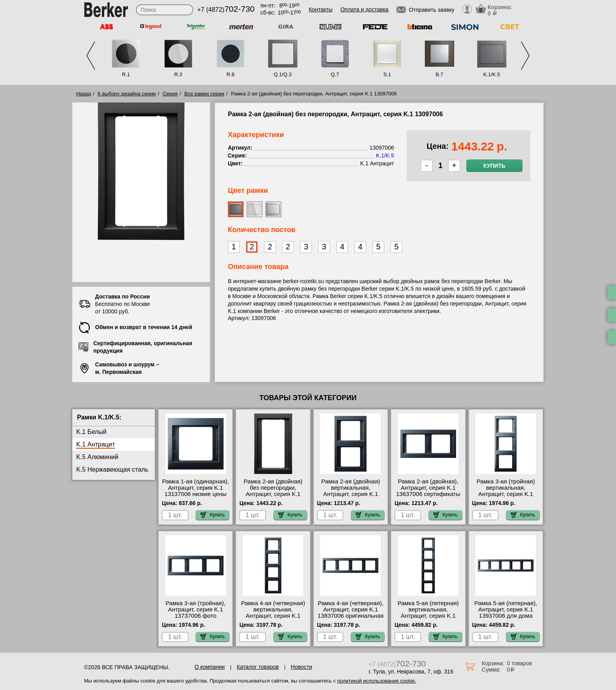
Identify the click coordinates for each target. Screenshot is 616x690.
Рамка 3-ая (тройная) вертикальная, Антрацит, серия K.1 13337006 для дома (506, 491)
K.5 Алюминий (97, 457)
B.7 (440, 74)
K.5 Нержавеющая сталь (112, 469)
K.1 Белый (91, 432)
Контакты (321, 9)
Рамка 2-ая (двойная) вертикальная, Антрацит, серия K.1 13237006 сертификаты (351, 491)
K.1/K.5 (492, 74)
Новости (301, 667)
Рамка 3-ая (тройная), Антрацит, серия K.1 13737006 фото (196, 609)
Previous (91, 56)
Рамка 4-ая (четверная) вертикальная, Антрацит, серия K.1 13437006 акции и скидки (273, 616)
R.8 (230, 74)
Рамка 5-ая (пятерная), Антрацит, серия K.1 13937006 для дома (506, 609)
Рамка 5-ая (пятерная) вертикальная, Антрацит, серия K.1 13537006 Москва (428, 613)
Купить (494, 166)
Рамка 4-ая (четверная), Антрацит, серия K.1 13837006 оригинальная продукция (351, 613)
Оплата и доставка (364, 9)
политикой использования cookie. (377, 681)
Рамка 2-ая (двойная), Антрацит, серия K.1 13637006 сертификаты (428, 488)
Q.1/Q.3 (283, 74)
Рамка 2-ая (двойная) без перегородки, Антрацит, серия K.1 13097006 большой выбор (273, 494)
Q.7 (335, 74)
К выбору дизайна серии (127, 94)
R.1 (126, 74)
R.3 (178, 74)
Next (525, 56)
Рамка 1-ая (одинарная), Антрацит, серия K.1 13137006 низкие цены (195, 488)
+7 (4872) (226, 10)
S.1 (387, 74)
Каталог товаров (258, 667)
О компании (210, 667)
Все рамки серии (204, 94)
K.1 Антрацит (96, 444)
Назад (83, 94)
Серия (170, 94)
